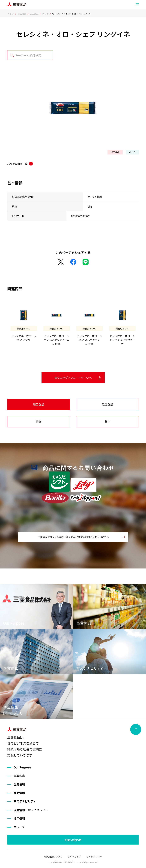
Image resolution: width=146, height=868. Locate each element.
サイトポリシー (94, 857)
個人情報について (53, 857)
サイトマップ (74, 857)
